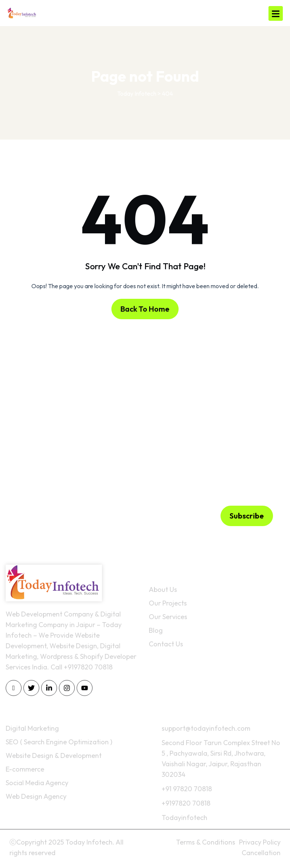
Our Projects (168, 603)
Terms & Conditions (206, 842)
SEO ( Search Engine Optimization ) (59, 742)
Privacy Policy (260, 842)
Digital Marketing (32, 728)
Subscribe (247, 516)
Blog (156, 630)
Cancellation (261, 853)
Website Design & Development (54, 755)
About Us (163, 589)
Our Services (168, 617)
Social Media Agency (37, 783)
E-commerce (25, 769)
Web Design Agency (36, 796)
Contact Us (166, 644)
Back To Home (145, 309)
